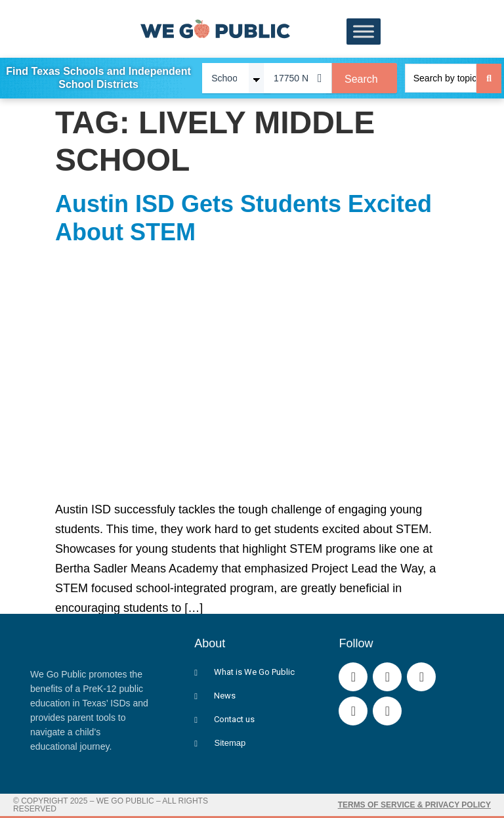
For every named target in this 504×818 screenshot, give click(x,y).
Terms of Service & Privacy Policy (414, 804)
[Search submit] (489, 78)
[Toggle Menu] (364, 32)
